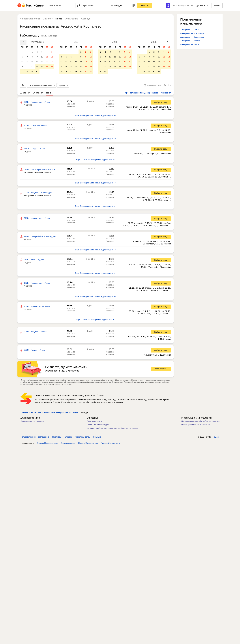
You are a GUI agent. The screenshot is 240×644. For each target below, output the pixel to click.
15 (32, 62)
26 (52, 67)
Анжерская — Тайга (189, 30)
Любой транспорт (30, 19)
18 (47, 62)
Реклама (97, 437)
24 (42, 67)
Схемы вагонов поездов (98, 425)
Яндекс (216, 437)
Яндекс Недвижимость (48, 443)
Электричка (72, 19)
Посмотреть (161, 369)
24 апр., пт (38, 93)
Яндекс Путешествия (88, 443)
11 (47, 57)
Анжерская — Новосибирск (193, 33)
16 (37, 62)
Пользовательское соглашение (35, 437)
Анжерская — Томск (190, 44)
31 (91, 71)
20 (22, 67)
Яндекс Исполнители (111, 443)
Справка (68, 437)
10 (42, 57)
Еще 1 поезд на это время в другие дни (96, 160)
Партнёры (57, 437)
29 (32, 71)
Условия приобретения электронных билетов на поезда (112, 428)
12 (52, 57)
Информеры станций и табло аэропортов (200, 422)
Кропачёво (110, 107)
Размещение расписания (32, 422)
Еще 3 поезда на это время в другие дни (96, 183)
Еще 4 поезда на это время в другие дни (96, 116)
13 (22, 62)
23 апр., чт (25, 93)
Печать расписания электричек (196, 425)
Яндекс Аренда (68, 443)
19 (52, 62)
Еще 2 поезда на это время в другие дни (96, 139)
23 (37, 67)
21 (27, 67)
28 (27, 71)
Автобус (86, 19)
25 (47, 67)
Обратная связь (83, 437)
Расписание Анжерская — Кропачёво (61, 413)
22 (32, 67)
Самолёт (48, 19)
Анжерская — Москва (190, 41)
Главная (24, 413)
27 (22, 71)
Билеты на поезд (95, 422)
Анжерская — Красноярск (192, 37)
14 (27, 62)
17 (42, 62)
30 (37, 71)
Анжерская (71, 107)
